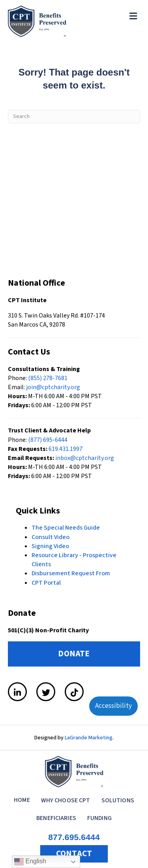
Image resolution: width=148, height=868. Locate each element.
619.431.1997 (66, 449)
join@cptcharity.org (53, 387)
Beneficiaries (56, 818)
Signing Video (50, 546)
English (30, 862)
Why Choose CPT (66, 800)
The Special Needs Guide (66, 528)
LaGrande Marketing (89, 738)
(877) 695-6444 (48, 440)
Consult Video (51, 537)
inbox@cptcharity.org (85, 458)
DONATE (74, 654)
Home (22, 800)
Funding (99, 818)
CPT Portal (46, 583)
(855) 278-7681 (48, 378)
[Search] (74, 116)
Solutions (118, 800)
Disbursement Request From (71, 573)
